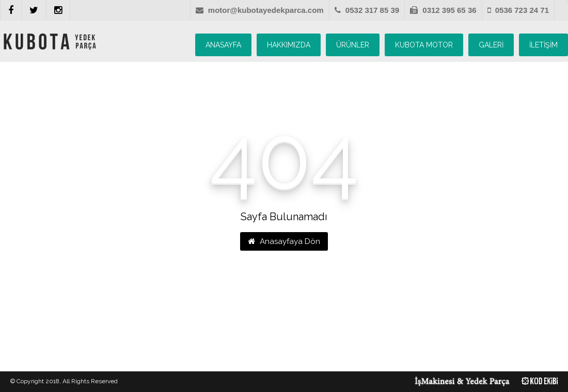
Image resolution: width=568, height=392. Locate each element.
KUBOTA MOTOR (424, 45)
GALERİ (491, 45)
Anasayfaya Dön (284, 241)
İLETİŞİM (543, 45)
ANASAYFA (223, 45)
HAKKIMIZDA (289, 45)
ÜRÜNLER (353, 45)
